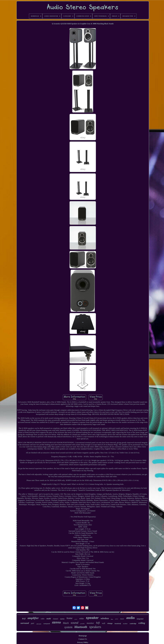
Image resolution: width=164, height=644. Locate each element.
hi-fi (24, 619)
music (122, 619)
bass (112, 619)
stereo (56, 622)
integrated (140, 619)
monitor (90, 623)
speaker (92, 618)
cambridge (133, 624)
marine (62, 619)
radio (43, 619)
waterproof (47, 624)
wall (103, 623)
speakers (95, 627)
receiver (125, 624)
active (117, 619)
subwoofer (39, 624)
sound (74, 623)
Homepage (83, 636)
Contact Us (83, 639)
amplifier (33, 618)
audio (130, 618)
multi (49, 619)
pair (33, 623)
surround (25, 623)
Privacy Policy (83, 642)
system (68, 627)
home (70, 618)
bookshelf (118, 624)
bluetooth (81, 627)
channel (56, 619)
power (76, 619)
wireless (105, 618)
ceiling (142, 623)
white (82, 619)
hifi (98, 623)
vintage (110, 623)
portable (82, 624)
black (66, 623)
